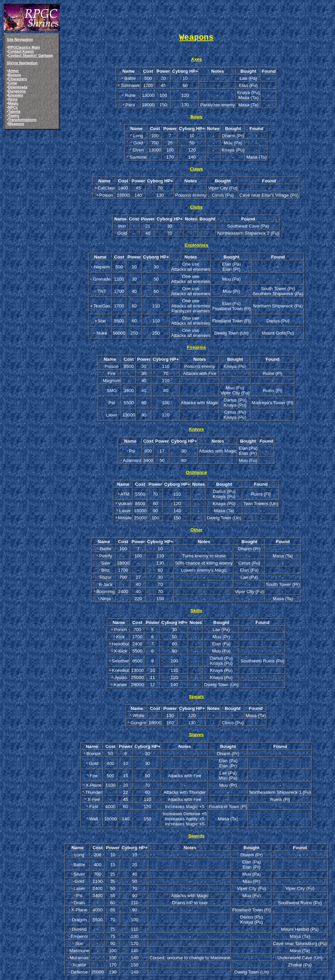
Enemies (16, 95)
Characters (18, 79)
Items (13, 99)
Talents (14, 111)
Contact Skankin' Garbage (31, 55)
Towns (14, 115)
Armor (14, 71)
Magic (13, 103)
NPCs (13, 107)
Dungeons (17, 91)
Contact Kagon (21, 51)
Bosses (15, 75)
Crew (13, 83)
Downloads (18, 87)
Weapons (16, 124)
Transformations (22, 120)
